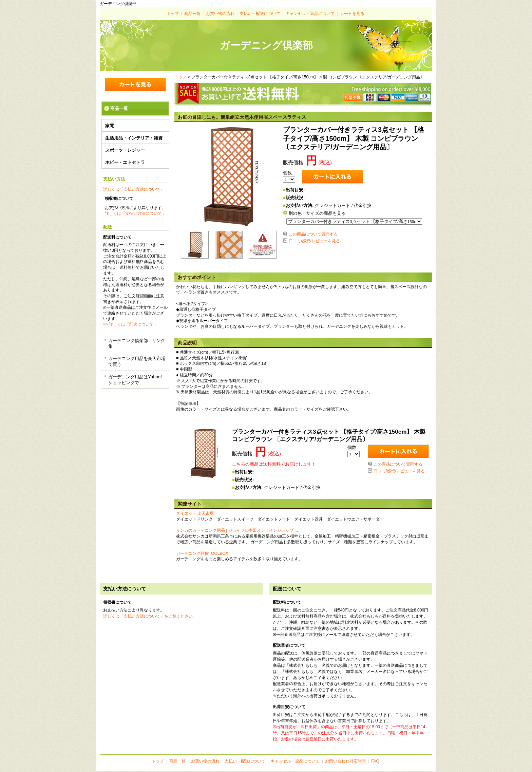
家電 (110, 126)
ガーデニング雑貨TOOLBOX (202, 554)
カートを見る (352, 14)
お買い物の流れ (220, 14)
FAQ (375, 762)
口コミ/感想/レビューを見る (314, 242)
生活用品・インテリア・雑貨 (134, 138)
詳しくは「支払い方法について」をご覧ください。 (150, 617)
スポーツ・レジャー (125, 150)
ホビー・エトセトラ (125, 162)
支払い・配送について (260, 14)
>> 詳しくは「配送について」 (130, 324)
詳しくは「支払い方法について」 (134, 189)
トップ (173, 14)
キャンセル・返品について (310, 14)
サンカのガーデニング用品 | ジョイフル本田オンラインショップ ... (237, 531)
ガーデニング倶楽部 (266, 45)
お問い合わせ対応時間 (345, 762)
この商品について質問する (313, 235)
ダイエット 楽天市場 (195, 514)
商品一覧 (192, 14)
